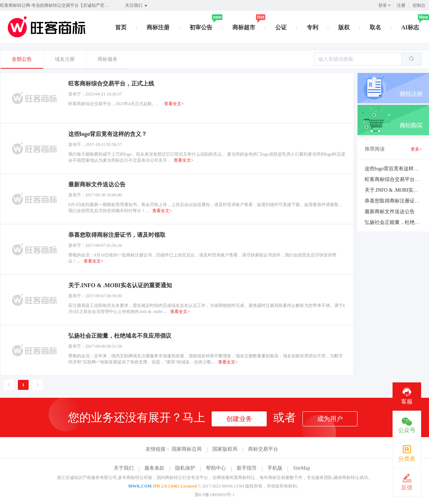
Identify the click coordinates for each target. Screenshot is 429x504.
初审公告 (201, 27)
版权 (344, 27)
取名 (375, 27)
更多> (416, 149)
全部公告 (22, 59)
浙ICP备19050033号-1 (215, 495)
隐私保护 (185, 468)
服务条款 (154, 468)
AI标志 (410, 27)
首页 (121, 27)
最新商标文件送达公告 (390, 212)
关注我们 (137, 6)
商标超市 (244, 27)
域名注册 (65, 59)
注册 (401, 5)
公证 (281, 27)
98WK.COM (140, 486)
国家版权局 (225, 449)
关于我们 (124, 468)
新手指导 (247, 468)
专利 (312, 27)
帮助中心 (216, 468)
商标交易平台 (263, 449)
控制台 (419, 5)
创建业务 (239, 419)
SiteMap (302, 468)
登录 (383, 5)
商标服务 (108, 59)
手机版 (275, 468)
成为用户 (330, 419)
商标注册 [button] (158, 27)
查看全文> (174, 104)
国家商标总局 (187, 449)
